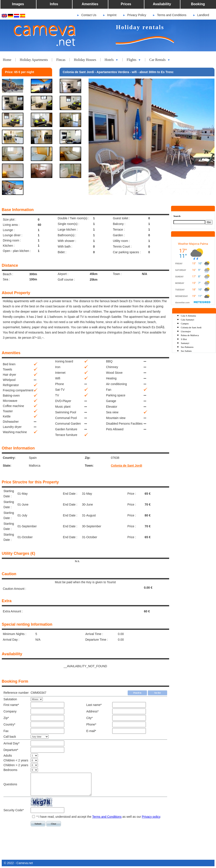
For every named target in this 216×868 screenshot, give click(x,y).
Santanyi (185, 343)
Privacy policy (151, 817)
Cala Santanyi (187, 320)
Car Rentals (160, 60)
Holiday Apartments (34, 60)
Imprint (112, 15)
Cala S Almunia (188, 316)
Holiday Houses (85, 60)
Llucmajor (186, 331)
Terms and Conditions (172, 15)
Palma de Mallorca (190, 335)
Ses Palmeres (187, 347)
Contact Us (89, 15)
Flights (134, 60)
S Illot (184, 339)
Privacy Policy (137, 15)
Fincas (61, 60)
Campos (185, 323)
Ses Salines (186, 351)
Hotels (111, 60)
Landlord (203, 15)
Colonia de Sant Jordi (127, 466)
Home (7, 60)
